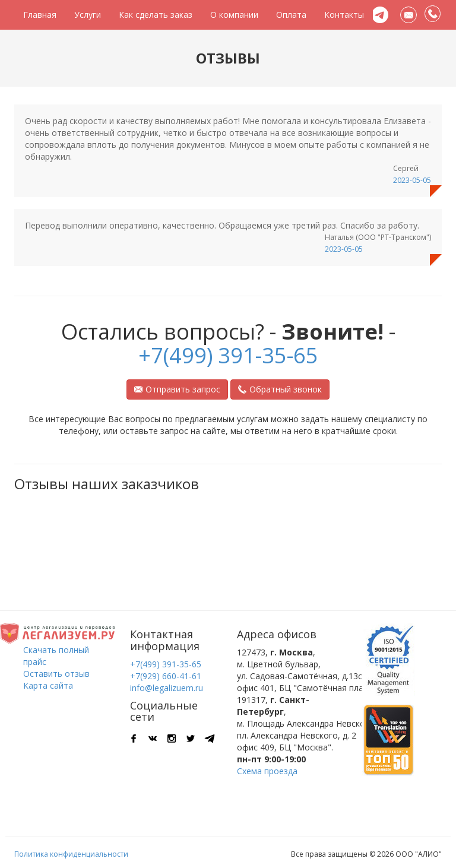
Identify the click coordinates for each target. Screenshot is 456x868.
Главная (40, 15)
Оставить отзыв (56, 674)
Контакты (344, 15)
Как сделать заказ (156, 15)
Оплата (291, 15)
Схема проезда (267, 771)
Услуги (88, 15)
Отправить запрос (177, 389)
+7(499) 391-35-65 (228, 355)
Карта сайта (48, 685)
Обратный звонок (280, 389)
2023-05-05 (412, 180)
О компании (234, 15)
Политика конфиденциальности (71, 854)
